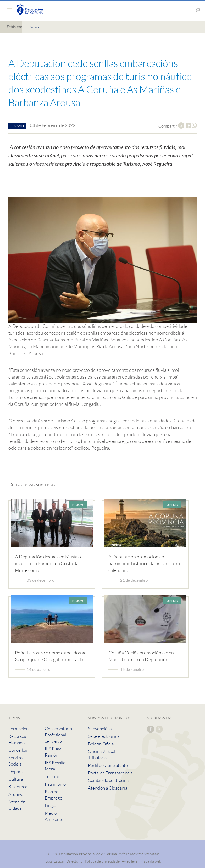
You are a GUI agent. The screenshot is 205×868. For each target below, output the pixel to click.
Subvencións (100, 729)
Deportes (17, 771)
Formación (18, 729)
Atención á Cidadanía (108, 788)
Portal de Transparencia (110, 773)
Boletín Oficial (101, 744)
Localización (55, 861)
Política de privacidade (103, 861)
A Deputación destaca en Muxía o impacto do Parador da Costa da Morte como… (48, 563)
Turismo (52, 776)
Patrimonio (55, 784)
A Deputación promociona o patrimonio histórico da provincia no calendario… (144, 563)
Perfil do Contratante (108, 765)
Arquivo (16, 794)
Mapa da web (151, 861)
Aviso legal (130, 861)
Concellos (18, 750)
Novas (34, 27)
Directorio (74, 861)
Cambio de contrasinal (109, 780)
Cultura (16, 779)
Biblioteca (18, 787)
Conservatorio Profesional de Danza (58, 735)
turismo (17, 126)
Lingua (51, 805)
